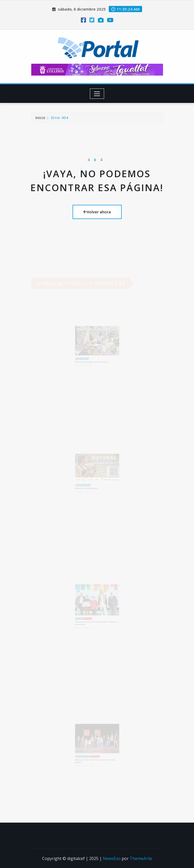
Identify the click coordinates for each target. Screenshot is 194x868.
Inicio (40, 119)
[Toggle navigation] (97, 94)
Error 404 (60, 119)
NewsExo (112, 858)
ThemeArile (141, 858)
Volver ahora (97, 212)
